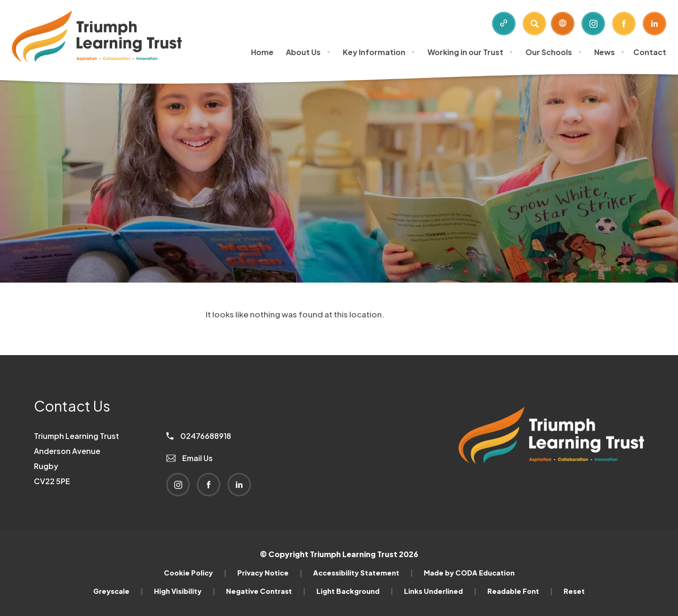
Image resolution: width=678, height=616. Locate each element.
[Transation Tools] (563, 24)
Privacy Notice (270, 573)
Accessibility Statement (363, 573)
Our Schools (554, 52)
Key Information (379, 52)
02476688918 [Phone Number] (199, 436)
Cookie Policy (195, 573)
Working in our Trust (470, 52)
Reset (574, 591)
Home (262, 52)
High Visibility (185, 591)
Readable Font (520, 591)
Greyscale (118, 591)
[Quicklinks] (504, 24)
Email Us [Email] (190, 458)
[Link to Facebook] (624, 24)
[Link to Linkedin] (654, 24)
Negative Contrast (266, 591)
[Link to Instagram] (593, 24)
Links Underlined (440, 591)
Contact (650, 52)
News (609, 52)
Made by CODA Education (469, 573)
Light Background (355, 591)
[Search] (534, 24)
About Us (308, 52)
